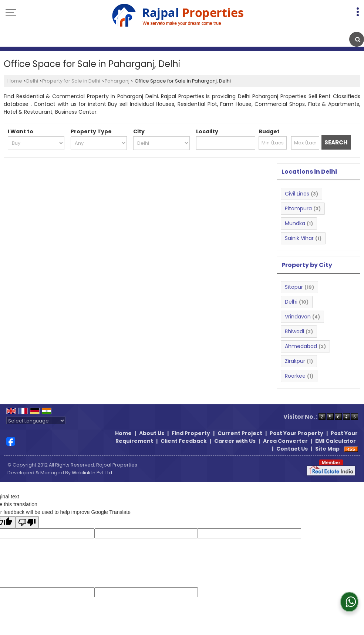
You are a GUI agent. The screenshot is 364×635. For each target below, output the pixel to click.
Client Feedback (184, 441)
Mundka (295, 223)
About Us (152, 433)
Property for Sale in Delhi (71, 81)
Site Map (327, 449)
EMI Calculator (336, 441)
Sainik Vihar (299, 238)
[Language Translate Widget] (36, 421)
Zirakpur (295, 361)
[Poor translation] (27, 522)
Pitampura (298, 208)
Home (15, 81)
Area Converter (285, 441)
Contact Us (292, 449)
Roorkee (295, 376)
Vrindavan (298, 317)
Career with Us (235, 441)
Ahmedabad (301, 346)
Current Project (240, 433)
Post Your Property (296, 433)
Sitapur (294, 287)
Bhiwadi (294, 331)
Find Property (191, 433)
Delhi (32, 81)
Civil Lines (297, 194)
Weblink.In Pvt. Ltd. (92, 473)
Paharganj (117, 81)
